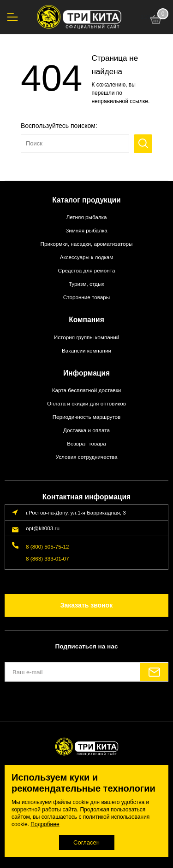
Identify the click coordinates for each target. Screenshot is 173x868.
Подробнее (45, 824)
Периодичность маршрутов (87, 417)
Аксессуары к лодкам (87, 257)
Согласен (86, 842)
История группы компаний (86, 337)
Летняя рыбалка (86, 217)
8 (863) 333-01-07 (48, 558)
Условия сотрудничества (87, 457)
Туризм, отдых (86, 284)
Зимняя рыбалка (86, 230)
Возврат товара (86, 443)
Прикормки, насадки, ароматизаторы (87, 244)
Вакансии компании (86, 350)
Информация (86, 373)
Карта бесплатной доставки (87, 390)
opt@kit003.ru (43, 528)
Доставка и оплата (86, 430)
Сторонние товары (87, 297)
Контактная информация (86, 497)
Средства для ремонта (87, 270)
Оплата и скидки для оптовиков (86, 403)
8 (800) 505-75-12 (48, 547)
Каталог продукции (86, 200)
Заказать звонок (86, 605)
